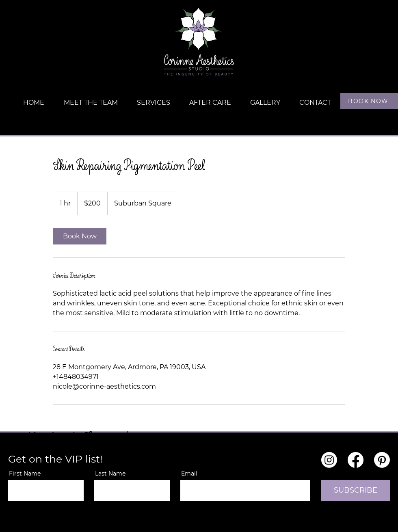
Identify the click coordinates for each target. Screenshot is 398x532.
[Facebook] (356, 460)
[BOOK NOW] (369, 101)
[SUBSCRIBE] (356, 490)
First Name (25, 474)
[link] (80, 236)
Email (189, 474)
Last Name (110, 474)
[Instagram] (329, 460)
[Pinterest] (382, 460)
